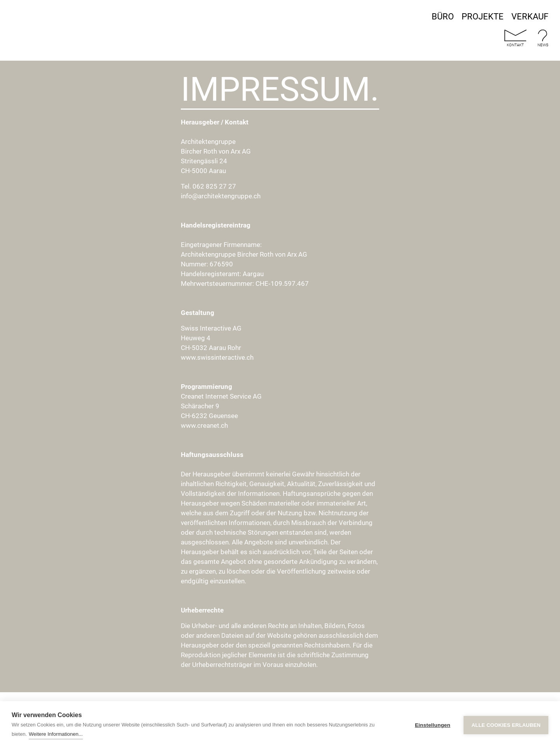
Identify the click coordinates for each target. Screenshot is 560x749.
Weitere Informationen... (56, 734)
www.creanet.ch (204, 425)
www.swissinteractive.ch (217, 357)
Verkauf (530, 17)
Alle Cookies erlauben (506, 725)
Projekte (483, 17)
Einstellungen (433, 725)
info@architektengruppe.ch (221, 196)
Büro (443, 17)
